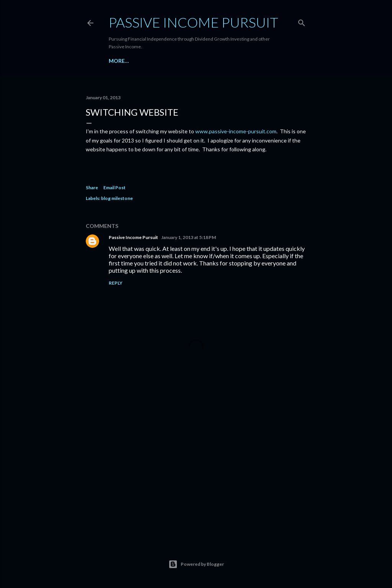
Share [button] (92, 188)
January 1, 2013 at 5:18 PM (189, 237)
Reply (116, 283)
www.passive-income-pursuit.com (236, 131)
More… (249, 61)
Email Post (114, 188)
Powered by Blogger (196, 564)
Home (117, 61)
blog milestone (117, 198)
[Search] (302, 21)
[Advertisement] (196, 468)
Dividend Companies (159, 61)
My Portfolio (214, 61)
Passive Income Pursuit (194, 22)
